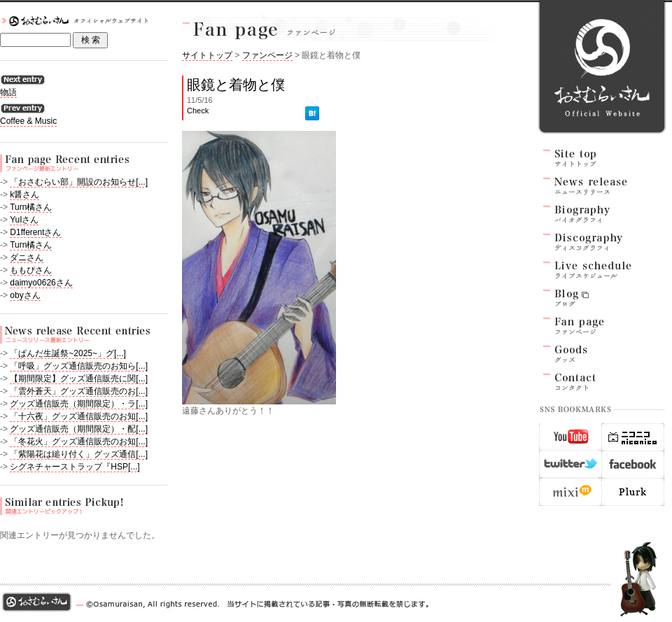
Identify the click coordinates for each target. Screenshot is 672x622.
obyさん (25, 295)
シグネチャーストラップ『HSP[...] (75, 467)
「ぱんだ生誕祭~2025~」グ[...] (68, 353)
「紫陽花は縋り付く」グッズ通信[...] (79, 454)
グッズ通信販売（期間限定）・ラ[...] (79, 404)
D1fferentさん (35, 232)
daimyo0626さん (41, 283)
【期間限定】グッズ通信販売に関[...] (79, 379)
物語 (8, 92)
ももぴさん (31, 270)
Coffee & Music (28, 121)
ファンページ (267, 55)
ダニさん (27, 257)
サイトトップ (207, 55)
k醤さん (24, 195)
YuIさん (24, 220)
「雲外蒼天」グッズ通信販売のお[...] (79, 391)
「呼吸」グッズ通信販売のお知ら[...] (79, 366)
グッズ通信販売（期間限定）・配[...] (79, 429)
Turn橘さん (31, 207)
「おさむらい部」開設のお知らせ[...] (79, 182)
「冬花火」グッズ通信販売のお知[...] (79, 441)
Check (198, 111)
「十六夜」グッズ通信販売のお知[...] (79, 416)
